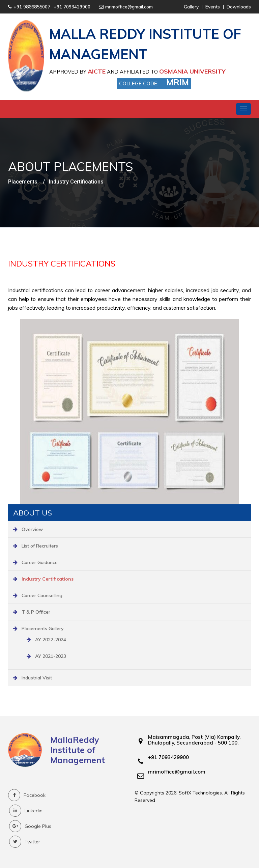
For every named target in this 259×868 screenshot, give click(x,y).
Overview (32, 529)
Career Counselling (42, 595)
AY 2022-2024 (51, 640)
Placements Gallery (43, 628)
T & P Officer (36, 612)
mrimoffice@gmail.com (129, 7)
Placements (23, 182)
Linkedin (26, 811)
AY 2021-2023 (51, 656)
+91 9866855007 (32, 7)
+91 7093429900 (72, 7)
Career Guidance (40, 562)
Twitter (25, 842)
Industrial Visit (37, 678)
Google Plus (30, 826)
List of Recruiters (40, 546)
